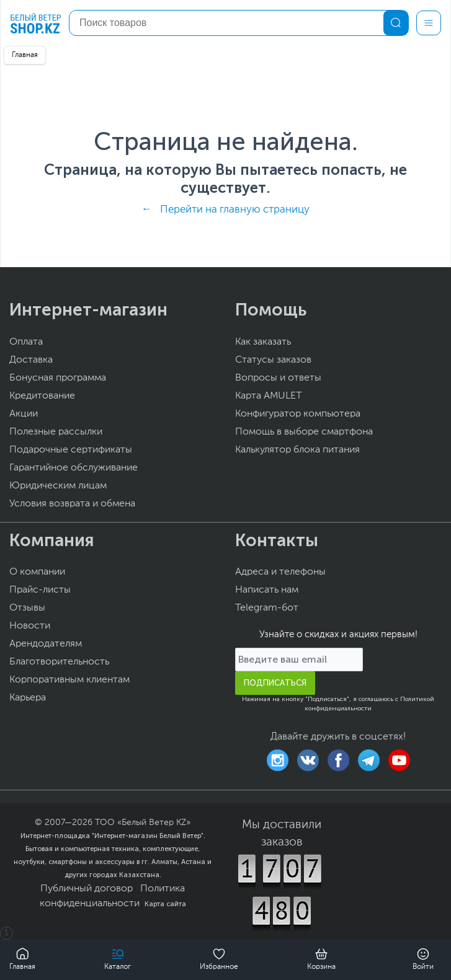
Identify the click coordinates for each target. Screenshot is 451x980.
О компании (37, 572)
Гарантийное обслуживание (74, 468)
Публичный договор (87, 889)
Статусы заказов (273, 360)
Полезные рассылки (56, 432)
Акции (24, 414)
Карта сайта (165, 904)
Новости (30, 626)
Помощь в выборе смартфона (304, 432)
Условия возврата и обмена (72, 504)
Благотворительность (59, 662)
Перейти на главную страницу (235, 210)
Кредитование (42, 396)
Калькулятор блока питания (297, 450)
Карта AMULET (269, 396)
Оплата (26, 342)
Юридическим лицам (58, 486)
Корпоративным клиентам (69, 680)
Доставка (31, 360)
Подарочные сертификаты (71, 450)
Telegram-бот (267, 608)
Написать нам (267, 590)
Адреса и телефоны (280, 572)
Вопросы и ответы (278, 378)
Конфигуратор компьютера (298, 414)
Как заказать (263, 342)
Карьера (28, 698)
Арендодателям (46, 644)
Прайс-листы (40, 590)
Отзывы (27, 608)
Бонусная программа (58, 378)
